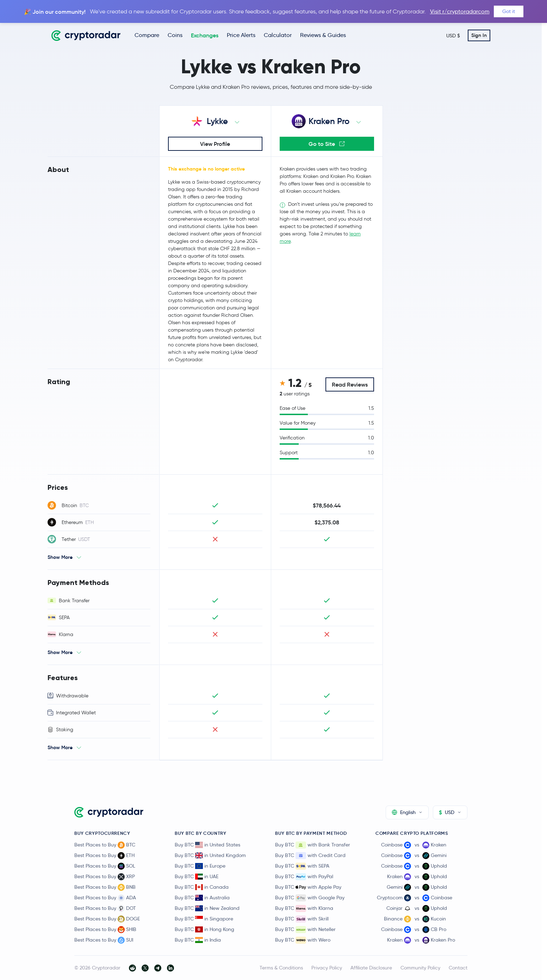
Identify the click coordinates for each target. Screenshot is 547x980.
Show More (60, 557)
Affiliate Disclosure (371, 968)
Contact (458, 968)
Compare (147, 35)
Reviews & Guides (323, 35)
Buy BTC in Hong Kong (204, 929)
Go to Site (327, 144)
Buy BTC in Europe (200, 866)
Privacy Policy (327, 968)
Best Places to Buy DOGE (107, 919)
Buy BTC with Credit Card (310, 856)
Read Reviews (350, 384)
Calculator (278, 35)
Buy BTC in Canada (202, 887)
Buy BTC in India (198, 940)
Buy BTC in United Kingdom (210, 855)
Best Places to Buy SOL (105, 866)
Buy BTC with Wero (303, 940)
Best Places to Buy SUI (104, 940)
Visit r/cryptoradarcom (460, 11)
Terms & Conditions (281, 968)
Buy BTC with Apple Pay (308, 887)
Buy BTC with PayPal (304, 877)
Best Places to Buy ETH (104, 856)
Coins (175, 35)
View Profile (215, 144)
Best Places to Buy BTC (105, 845)
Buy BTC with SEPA (302, 866)
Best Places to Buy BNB (105, 887)
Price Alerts (241, 35)
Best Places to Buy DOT (105, 908)
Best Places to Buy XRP (105, 877)
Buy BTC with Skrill (302, 919)
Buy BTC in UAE (197, 876)
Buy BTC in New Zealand (207, 908)
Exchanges (205, 35)
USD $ (453, 36)
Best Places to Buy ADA (105, 898)
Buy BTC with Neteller (305, 930)
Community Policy (420, 968)
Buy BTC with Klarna (304, 908)
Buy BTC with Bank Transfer (313, 845)
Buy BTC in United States (207, 845)
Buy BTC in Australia (202, 898)
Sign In (479, 35)
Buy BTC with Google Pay (310, 898)
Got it (509, 11)
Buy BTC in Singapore (204, 919)
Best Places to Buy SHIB (105, 930)
